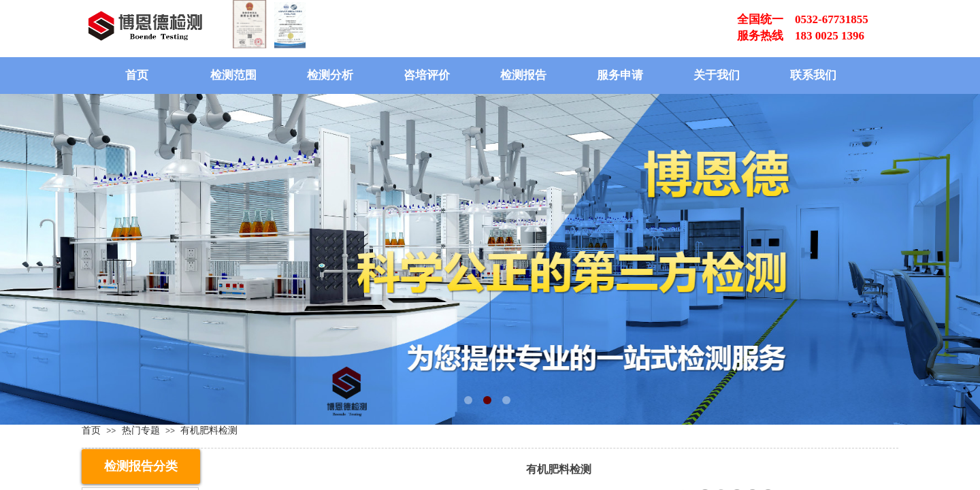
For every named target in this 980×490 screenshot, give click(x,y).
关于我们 (717, 75)
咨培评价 (427, 75)
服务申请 (620, 75)
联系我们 (813, 75)
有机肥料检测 (209, 430)
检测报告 (523, 75)
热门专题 (141, 430)
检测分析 (330, 75)
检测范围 (233, 75)
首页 (137, 75)
